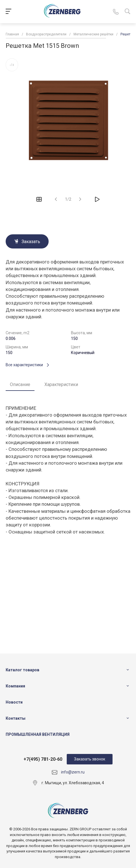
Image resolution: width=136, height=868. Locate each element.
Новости (14, 702)
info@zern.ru (73, 772)
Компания (15, 686)
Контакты (16, 718)
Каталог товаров (22, 670)
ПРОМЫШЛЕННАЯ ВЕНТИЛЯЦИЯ (38, 734)
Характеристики (61, 384)
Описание (20, 384)
